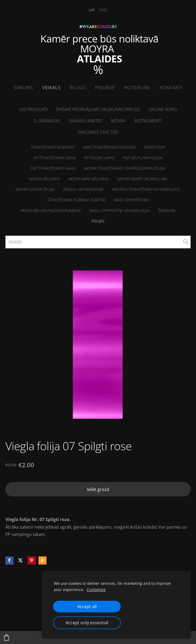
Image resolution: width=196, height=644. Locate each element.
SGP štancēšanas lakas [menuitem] (53, 168)
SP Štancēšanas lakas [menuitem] (55, 158)
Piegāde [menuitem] (105, 87)
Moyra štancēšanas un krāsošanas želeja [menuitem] (125, 168)
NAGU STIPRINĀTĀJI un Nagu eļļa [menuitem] (120, 210)
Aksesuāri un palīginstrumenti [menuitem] (51, 210)
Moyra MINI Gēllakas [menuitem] (89, 179)
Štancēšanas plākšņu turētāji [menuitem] (76, 200)
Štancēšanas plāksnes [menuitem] (53, 147)
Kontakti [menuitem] (171, 87)
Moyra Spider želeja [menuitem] (35, 189)
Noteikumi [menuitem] (137, 87)
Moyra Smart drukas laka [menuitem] (142, 179)
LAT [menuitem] (92, 10)
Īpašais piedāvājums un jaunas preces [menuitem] (98, 109)
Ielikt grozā (98, 489)
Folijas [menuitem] (98, 221)
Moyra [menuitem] (118, 121)
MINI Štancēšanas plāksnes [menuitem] (110, 147)
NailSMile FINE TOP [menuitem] (98, 132)
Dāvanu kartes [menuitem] (86, 121)
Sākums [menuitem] (23, 87)
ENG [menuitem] (103, 10)
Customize (96, 590)
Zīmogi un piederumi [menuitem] (83, 189)
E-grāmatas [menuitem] (47, 121)
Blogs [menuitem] (78, 87)
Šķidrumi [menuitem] (167, 210)
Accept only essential (87, 623)
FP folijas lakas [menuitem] (99, 158)
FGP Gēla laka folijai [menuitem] (143, 158)
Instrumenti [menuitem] (148, 121)
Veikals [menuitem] (51, 87)
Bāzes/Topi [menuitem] (155, 147)
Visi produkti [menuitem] (33, 109)
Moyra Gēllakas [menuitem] (44, 179)
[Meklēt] (98, 242)
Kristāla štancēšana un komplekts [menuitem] (146, 189)
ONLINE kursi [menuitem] (163, 109)
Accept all (87, 606)
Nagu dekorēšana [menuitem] (131, 200)
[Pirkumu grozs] (6, 638)
